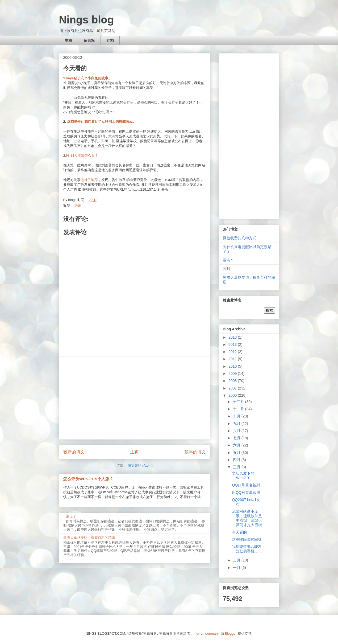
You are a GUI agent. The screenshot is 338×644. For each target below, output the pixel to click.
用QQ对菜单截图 (246, 493)
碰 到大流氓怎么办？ (82, 156)
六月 (237, 445)
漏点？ (71, 516)
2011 (233, 359)
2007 (233, 388)
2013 (233, 344)
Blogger (231, 633)
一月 (237, 568)
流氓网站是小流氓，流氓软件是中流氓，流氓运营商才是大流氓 (247, 518)
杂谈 (78, 205)
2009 (233, 374)
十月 (237, 416)
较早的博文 (195, 452)
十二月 (239, 402)
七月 (237, 438)
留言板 (89, 40)
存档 (110, 40)
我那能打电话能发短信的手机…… (247, 549)
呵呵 (227, 269)
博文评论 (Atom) (140, 465)
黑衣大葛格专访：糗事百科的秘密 (89, 538)
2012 (233, 352)
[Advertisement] (135, 398)
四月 (237, 460)
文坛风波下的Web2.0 (243, 476)
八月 (237, 431)
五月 (237, 453)
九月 (237, 424)
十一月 (239, 409)
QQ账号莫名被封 (246, 485)
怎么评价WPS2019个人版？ (88, 479)
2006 (233, 395)
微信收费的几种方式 (240, 238)
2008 (233, 381)
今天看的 (239, 532)
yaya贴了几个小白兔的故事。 (89, 78)
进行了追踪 (89, 180)
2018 (233, 337)
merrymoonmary (206, 633)
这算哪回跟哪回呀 (247, 539)
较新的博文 (74, 452)
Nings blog (87, 20)
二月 (237, 560)
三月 (237, 467)
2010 (233, 366)
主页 (69, 40)
